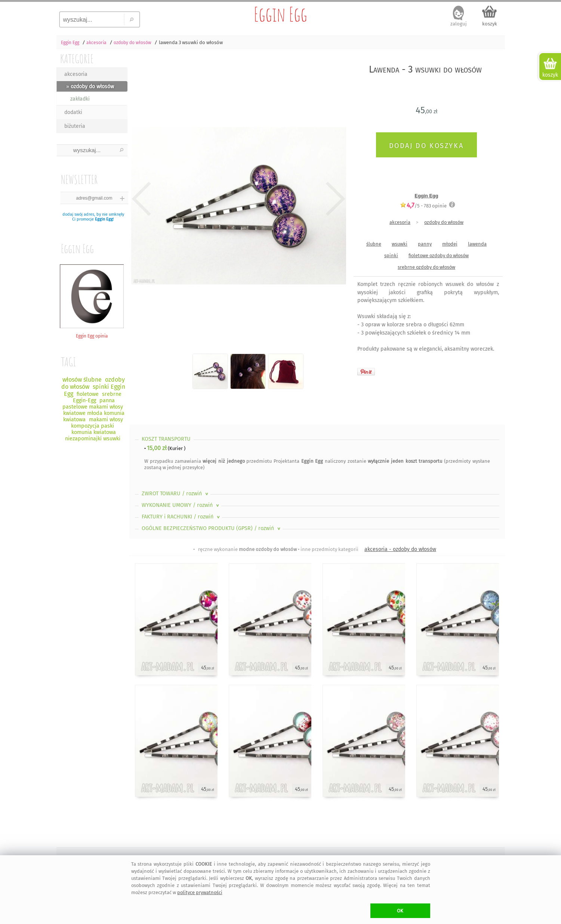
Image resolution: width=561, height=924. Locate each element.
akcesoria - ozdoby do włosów (400, 549)
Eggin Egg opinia (92, 333)
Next (334, 199)
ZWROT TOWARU (176, 494)
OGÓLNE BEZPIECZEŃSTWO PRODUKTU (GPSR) (212, 528)
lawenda (477, 244)
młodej (450, 244)
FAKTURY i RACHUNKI (181, 517)
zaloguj (459, 24)
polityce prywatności (200, 892)
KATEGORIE (77, 58)
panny (425, 244)
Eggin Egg (280, 14)
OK (400, 911)
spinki (391, 255)
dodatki (73, 112)
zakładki (80, 99)
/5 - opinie (423, 206)
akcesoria (76, 74)
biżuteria (75, 126)
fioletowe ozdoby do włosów (439, 255)
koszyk (490, 24)
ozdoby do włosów (444, 222)
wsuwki (400, 244)
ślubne (374, 244)
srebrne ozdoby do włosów (426, 267)
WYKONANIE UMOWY (181, 505)
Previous (141, 199)
